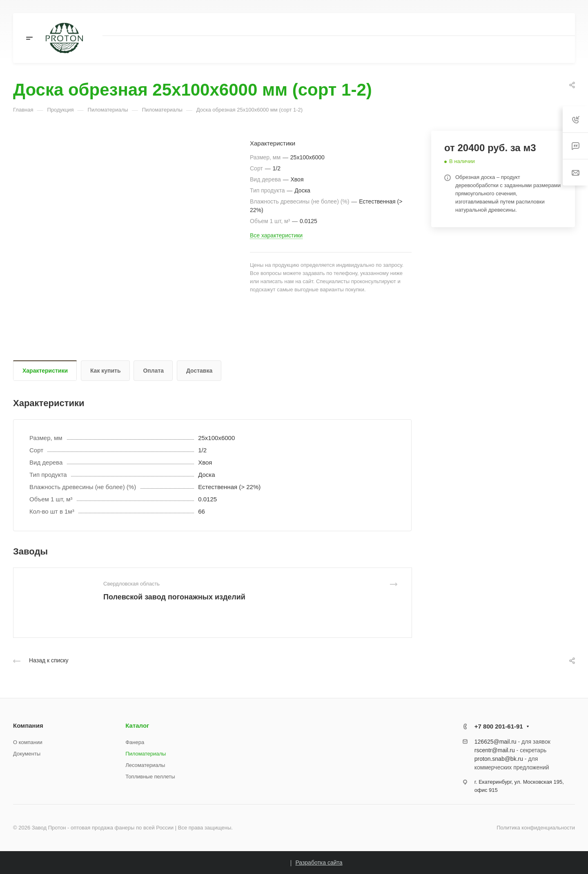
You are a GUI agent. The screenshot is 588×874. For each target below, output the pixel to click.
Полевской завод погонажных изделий (174, 597)
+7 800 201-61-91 (499, 726)
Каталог (137, 725)
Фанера (135, 742)
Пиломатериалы (146, 754)
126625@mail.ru (496, 742)
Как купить (106, 371)
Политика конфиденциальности (536, 828)
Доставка (199, 371)
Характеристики (45, 371)
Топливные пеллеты (150, 777)
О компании (28, 742)
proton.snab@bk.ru (499, 759)
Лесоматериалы (145, 765)
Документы (27, 754)
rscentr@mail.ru (495, 750)
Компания (28, 725)
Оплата (153, 371)
